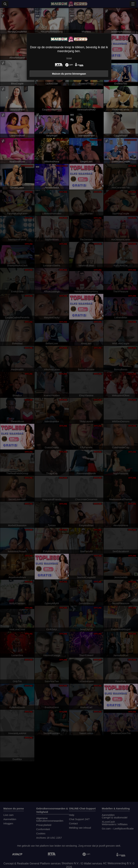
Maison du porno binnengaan (69, 74)
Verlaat (69, 58)
